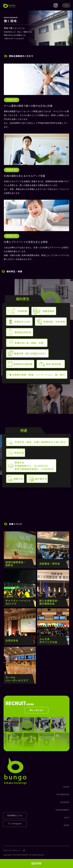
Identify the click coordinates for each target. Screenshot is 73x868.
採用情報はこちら (15, 815)
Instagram (15, 823)
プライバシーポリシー (14, 850)
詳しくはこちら (36, 710)
